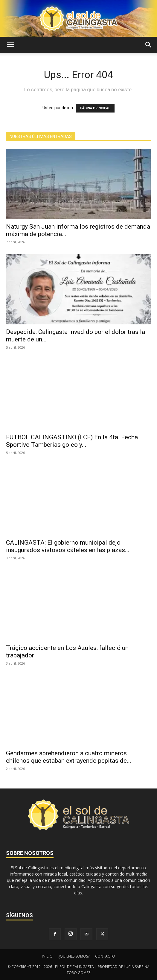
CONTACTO (105, 956)
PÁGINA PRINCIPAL (95, 108)
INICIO (47, 956)
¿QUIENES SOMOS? (74, 956)
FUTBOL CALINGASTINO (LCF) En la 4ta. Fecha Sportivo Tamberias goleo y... (72, 441)
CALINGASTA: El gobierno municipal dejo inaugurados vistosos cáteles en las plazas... (68, 546)
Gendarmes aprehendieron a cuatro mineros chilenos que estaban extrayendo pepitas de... (69, 757)
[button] (10, 45)
